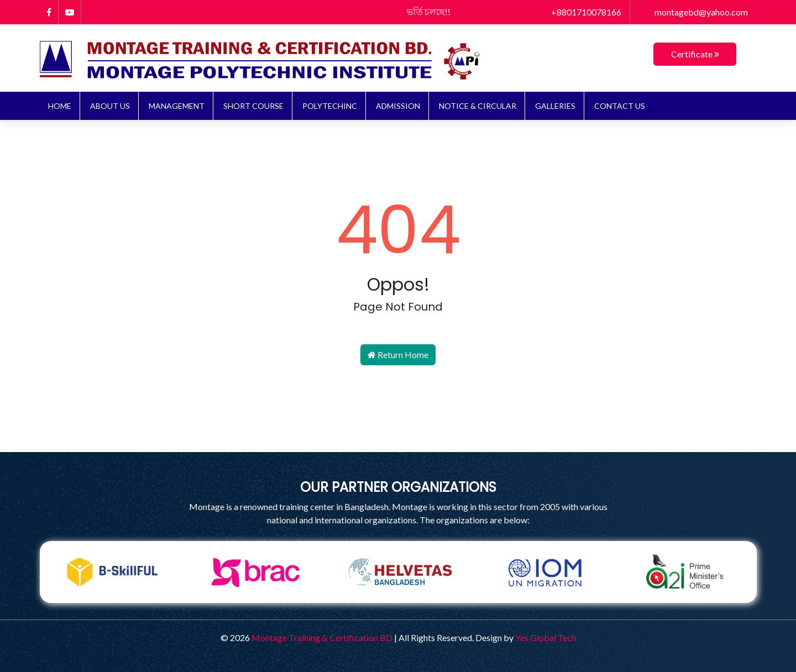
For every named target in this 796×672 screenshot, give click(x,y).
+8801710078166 (580, 12)
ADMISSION (398, 106)
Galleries (555, 106)
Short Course (253, 106)
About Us (110, 106)
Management (177, 106)
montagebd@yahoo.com (693, 12)
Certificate (695, 54)
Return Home (398, 355)
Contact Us (620, 106)
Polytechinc (330, 106)
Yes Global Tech (546, 637)
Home (60, 106)
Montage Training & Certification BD (322, 637)
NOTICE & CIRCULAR (478, 106)
